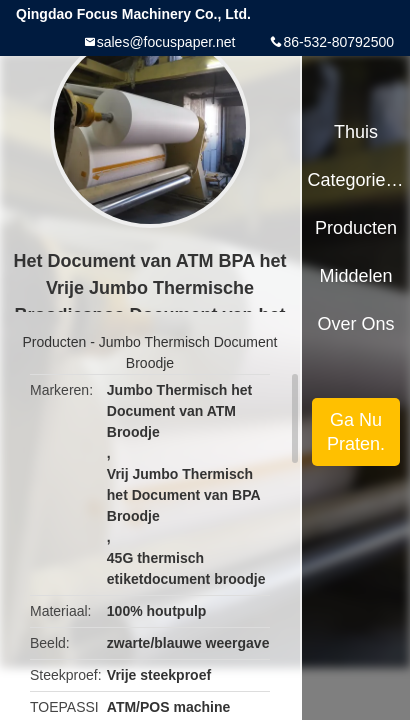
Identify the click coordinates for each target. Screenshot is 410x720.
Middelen (356, 276)
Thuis (356, 132)
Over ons (356, 324)
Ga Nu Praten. (356, 432)
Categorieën (355, 180)
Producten (55, 342)
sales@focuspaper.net (166, 42)
